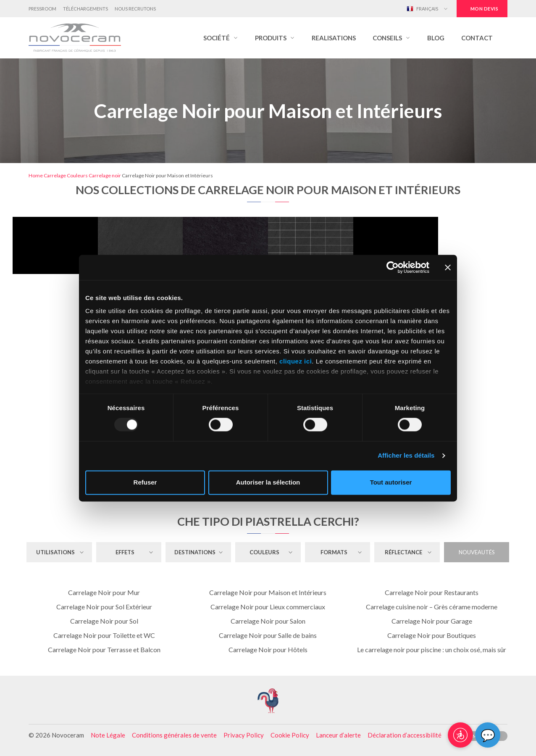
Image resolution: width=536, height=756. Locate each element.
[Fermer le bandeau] (448, 267)
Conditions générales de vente (174, 735)
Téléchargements (85, 9)
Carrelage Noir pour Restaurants (432, 592)
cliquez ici (296, 361)
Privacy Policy (244, 735)
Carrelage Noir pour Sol (104, 621)
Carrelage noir (105, 175)
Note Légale (108, 735)
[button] (221, 38)
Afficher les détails (406, 456)
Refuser (145, 482)
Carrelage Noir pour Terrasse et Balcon (104, 649)
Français (422, 9)
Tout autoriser (391, 482)
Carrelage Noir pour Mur (104, 592)
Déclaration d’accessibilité (405, 735)
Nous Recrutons (135, 9)
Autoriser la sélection (268, 482)
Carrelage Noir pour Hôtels (268, 649)
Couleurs (77, 175)
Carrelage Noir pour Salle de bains (268, 635)
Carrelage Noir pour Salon (268, 621)
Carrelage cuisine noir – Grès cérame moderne (432, 607)
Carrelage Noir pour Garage (432, 621)
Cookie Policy (290, 735)
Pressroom (42, 9)
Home (36, 175)
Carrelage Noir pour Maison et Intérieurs (268, 592)
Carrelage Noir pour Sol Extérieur (104, 607)
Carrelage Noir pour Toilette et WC (104, 635)
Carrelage (55, 175)
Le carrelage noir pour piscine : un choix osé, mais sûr (432, 649)
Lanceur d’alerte (338, 735)
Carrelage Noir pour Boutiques (432, 635)
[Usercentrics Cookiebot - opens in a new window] (393, 267)
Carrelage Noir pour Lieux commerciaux (268, 607)
